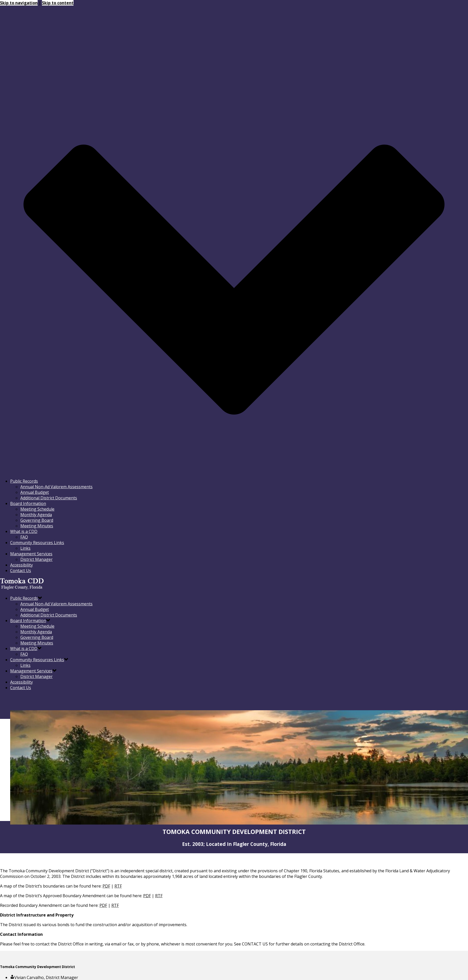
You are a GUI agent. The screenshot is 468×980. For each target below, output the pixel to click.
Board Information (28, 503)
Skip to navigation (19, 3)
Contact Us (21, 571)
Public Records (24, 481)
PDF (106, 886)
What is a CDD (24, 531)
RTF (118, 886)
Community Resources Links (37, 543)
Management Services (31, 554)
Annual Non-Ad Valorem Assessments (56, 487)
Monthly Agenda (36, 515)
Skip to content (58, 3)
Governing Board (37, 520)
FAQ (24, 537)
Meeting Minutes (37, 526)
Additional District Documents (49, 498)
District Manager (36, 559)
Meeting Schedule (37, 509)
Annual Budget (35, 492)
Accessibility (21, 565)
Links (25, 548)
